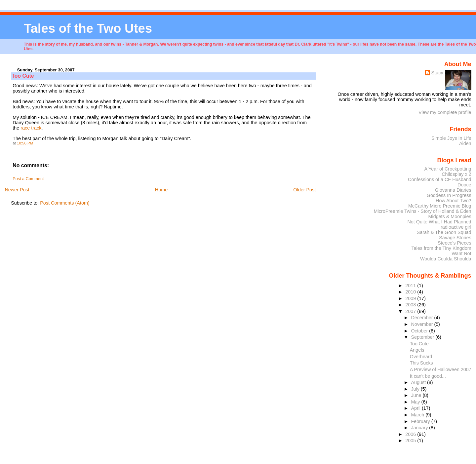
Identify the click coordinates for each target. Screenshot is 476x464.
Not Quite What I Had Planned (439, 222)
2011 (411, 286)
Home (161, 190)
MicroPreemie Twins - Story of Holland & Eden (423, 211)
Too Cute (419, 344)
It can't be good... (428, 376)
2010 (411, 292)
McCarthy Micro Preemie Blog (440, 206)
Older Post (304, 190)
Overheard (421, 357)
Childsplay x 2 (456, 174)
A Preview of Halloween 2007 (441, 369)
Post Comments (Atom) (65, 203)
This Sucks (421, 363)
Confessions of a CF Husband (440, 179)
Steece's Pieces (455, 243)
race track (31, 128)
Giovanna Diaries (453, 190)
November (422, 324)
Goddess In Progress (449, 195)
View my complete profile (445, 112)
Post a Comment (28, 179)
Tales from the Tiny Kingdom (441, 248)
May (416, 402)
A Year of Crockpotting (448, 169)
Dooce (464, 185)
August (419, 382)
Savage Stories (455, 238)
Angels (417, 350)
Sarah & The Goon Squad (444, 232)
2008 (411, 305)
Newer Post (17, 190)
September (423, 337)
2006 (411, 434)
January (420, 428)
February (421, 421)
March (418, 415)
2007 (411, 311)
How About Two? (454, 201)
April (416, 408)
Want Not (461, 253)
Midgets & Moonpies (450, 216)
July (416, 389)
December (422, 318)
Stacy (437, 73)
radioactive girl (456, 227)
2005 (411, 441)
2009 (411, 298)
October (420, 331)
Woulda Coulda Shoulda (446, 259)
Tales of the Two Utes (88, 28)
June (417, 395)
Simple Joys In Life (451, 138)
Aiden (465, 143)
